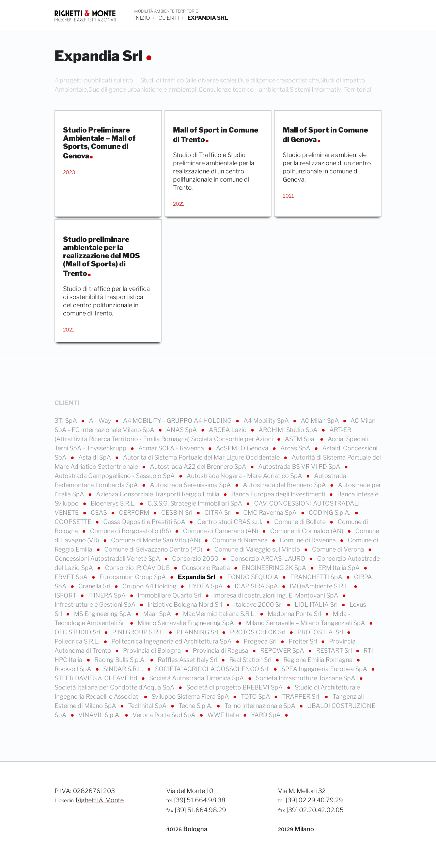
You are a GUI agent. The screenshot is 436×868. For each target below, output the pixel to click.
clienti (169, 18)
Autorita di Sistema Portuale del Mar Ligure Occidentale (202, 457)
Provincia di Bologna (153, 650)
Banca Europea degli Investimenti (279, 494)
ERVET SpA (72, 577)
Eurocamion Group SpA (133, 577)
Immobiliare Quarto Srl (170, 595)
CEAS (99, 513)
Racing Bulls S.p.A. (121, 660)
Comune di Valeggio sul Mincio (258, 549)
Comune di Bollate (301, 522)
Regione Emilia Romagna (319, 660)
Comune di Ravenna (308, 540)
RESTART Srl (335, 650)
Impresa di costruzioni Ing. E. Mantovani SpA (276, 595)
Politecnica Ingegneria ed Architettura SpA (172, 641)
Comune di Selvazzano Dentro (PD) (154, 549)
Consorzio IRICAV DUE (138, 568)
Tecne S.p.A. (196, 706)
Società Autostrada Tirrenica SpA (197, 678)
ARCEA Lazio (228, 430)
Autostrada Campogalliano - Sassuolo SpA (115, 476)
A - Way (101, 421)
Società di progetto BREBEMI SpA (235, 687)
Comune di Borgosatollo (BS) (131, 531)
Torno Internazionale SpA (261, 706)
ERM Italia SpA (340, 568)
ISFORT (66, 595)
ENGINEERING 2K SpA (275, 568)
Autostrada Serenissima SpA (191, 485)
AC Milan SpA (321, 421)
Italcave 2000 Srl (259, 604)
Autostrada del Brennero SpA (285, 485)
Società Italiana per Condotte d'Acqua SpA (115, 687)
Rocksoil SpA (74, 669)
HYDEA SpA (206, 586)
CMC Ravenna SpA (271, 513)
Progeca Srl (261, 641)
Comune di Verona (339, 549)
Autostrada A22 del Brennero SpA (199, 467)
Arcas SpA (296, 448)
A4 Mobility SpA (267, 421)
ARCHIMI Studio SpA (289, 430)
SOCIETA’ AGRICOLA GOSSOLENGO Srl (213, 669)
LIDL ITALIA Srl (317, 604)
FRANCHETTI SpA (317, 577)
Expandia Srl (197, 577)
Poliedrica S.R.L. (78, 641)
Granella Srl (95, 586)
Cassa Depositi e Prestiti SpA (145, 522)
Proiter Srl (303, 641)
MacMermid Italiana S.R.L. (220, 614)
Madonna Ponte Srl (295, 614)
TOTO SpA (256, 696)
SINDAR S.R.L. (124, 669)
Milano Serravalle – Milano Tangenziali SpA (306, 623)
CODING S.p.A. (330, 513)
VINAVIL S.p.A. (100, 715)
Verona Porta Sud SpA (165, 715)
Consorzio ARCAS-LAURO (268, 559)
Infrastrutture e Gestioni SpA (96, 604)
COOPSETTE (74, 522)
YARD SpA (267, 715)
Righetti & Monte (100, 800)
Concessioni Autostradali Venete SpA (108, 559)
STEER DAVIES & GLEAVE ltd (97, 678)
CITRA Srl (219, 513)
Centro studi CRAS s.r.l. (230, 522)
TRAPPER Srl (302, 696)
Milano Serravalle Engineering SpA (186, 623)
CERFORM (135, 513)
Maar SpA (158, 614)
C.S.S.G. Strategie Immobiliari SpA (196, 503)
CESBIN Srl (177, 513)
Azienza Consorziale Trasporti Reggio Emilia (158, 494)
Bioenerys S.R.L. (114, 503)
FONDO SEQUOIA (253, 577)
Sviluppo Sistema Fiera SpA (191, 696)
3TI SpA (66, 421)
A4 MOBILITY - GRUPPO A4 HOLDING (178, 421)
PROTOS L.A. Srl (321, 632)
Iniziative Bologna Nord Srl (185, 604)
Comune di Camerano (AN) (221, 531)
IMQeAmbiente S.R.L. (320, 586)
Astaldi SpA (95, 457)
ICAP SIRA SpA (257, 586)
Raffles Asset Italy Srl (188, 660)
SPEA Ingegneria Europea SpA (325, 669)
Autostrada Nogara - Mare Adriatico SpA (245, 476)
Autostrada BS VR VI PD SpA (300, 467)
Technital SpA (148, 706)
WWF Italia (224, 715)
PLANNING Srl (198, 632)
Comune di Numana (241, 540)
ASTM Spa (301, 439)
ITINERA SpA (108, 595)
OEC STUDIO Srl (78, 632)
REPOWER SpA (283, 650)
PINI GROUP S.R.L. (139, 632)
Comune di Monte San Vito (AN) (156, 540)
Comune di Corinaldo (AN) (307, 531)
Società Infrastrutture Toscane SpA (306, 678)
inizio (142, 18)
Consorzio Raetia (206, 568)
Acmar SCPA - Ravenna (172, 448)
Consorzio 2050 (196, 559)
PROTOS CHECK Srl (258, 632)
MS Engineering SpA (103, 614)
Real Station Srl (251, 660)
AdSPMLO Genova (243, 448)
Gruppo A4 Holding (150, 586)
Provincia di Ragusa (221, 650)
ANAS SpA (182, 430)
